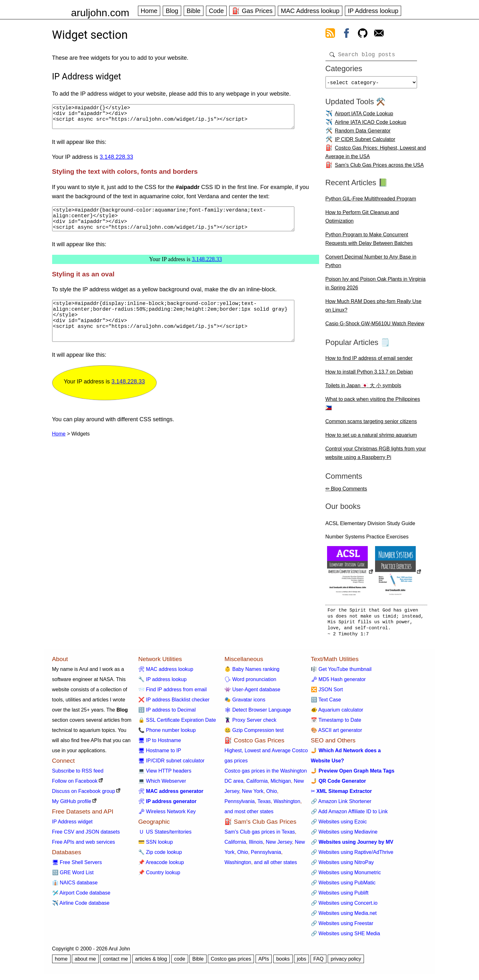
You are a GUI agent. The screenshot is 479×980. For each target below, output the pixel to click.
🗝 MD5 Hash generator (338, 682)
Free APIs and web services (84, 845)
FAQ (318, 961)
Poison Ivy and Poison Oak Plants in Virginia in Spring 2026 (376, 286)
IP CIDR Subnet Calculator (365, 142)
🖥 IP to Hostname (160, 743)
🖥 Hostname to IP (160, 753)
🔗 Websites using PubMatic (343, 885)
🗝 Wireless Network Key (167, 814)
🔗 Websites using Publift (340, 895)
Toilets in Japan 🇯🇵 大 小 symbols (363, 388)
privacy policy (346, 961)
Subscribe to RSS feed (78, 773)
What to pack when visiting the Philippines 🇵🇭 (373, 406)
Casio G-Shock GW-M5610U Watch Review (375, 326)
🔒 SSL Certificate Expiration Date (177, 723)
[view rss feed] (330, 34)
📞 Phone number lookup (167, 733)
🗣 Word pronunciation (250, 682)
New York (253, 794)
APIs (264, 961)
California (257, 784)
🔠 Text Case (326, 702)
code (180, 961)
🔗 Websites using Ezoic (339, 824)
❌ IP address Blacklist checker (174, 702)
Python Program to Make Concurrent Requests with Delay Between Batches (369, 241)
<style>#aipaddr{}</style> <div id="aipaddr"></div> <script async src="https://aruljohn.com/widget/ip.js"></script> (173, 119)
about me (85, 961)
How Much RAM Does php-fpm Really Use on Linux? (373, 308)
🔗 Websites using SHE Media (346, 936)
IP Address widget (72, 824)
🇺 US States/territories (165, 834)
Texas (264, 804)
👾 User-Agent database (252, 692)
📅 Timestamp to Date (336, 723)
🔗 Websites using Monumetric (346, 875)
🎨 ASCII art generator (336, 733)
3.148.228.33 (116, 162)
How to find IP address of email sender (369, 361)
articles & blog (151, 961)
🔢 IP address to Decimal (167, 712)
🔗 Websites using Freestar (342, 926)
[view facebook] (346, 34)
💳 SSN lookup (156, 845)
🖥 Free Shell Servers (77, 865)
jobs (301, 961)
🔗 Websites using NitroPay (342, 865)
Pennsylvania (240, 804)
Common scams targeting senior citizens (371, 424)
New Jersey (279, 845)
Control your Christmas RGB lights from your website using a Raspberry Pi (376, 456)
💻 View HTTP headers (165, 773)
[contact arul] (379, 34)
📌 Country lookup (159, 875)
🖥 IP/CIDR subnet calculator (171, 763)
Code (216, 11)
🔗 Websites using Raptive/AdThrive (352, 855)
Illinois (256, 845)
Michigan (281, 784)
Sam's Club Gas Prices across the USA (380, 168)
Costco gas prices (231, 961)
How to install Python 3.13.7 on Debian (369, 374)
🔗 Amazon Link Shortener (341, 804)
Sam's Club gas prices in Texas (260, 834)
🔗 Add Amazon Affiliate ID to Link (349, 814)
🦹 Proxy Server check (250, 723)
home (61, 961)
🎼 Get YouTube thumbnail (341, 672)
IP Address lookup (373, 11)
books (283, 961)
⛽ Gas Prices (252, 11)
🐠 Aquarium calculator (337, 712)
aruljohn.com (100, 13)
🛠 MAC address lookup (166, 672)
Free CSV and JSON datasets (86, 834)
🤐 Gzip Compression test (254, 733)
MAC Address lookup (310, 11)
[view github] (363, 34)
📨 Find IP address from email (172, 692)
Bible (194, 11)
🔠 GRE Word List (73, 875)
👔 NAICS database (75, 885)
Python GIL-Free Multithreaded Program (371, 201)
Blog (172, 11)
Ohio (272, 794)
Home (149, 11)
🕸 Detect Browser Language (258, 712)
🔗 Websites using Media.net (344, 916)
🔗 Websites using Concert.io (344, 906)
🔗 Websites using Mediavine (344, 834)
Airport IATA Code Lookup (364, 116)
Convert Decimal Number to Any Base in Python (371, 264)
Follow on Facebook (75, 784)
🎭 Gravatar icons (245, 702)
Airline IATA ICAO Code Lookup (371, 125)
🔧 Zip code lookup (160, 855)
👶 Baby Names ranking (252, 672)
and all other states (275, 865)
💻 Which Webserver (162, 784)
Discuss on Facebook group (84, 794)
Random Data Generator (363, 133)
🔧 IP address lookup (162, 682)
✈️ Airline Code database (81, 906)
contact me (115, 961)
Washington (287, 804)
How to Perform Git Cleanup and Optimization (362, 219)
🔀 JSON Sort (327, 692)
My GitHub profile (72, 804)
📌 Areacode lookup (161, 865)
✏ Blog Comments (346, 491)
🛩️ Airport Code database (81, 895)
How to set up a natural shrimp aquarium (371, 438)
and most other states (249, 814)
